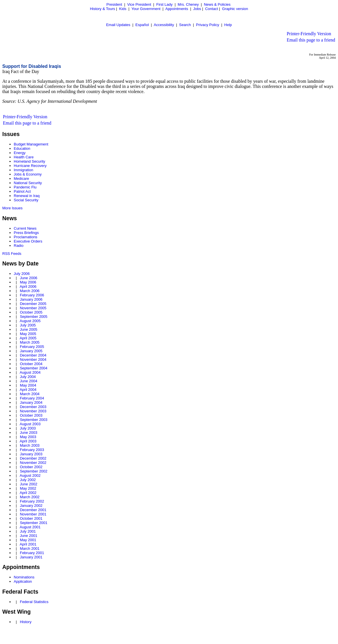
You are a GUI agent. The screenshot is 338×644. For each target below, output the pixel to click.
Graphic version (235, 9)
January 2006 (31, 299)
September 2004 (33, 368)
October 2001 (31, 518)
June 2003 (28, 433)
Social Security (26, 200)
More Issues (12, 208)
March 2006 (30, 291)
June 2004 (28, 381)
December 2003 (33, 407)
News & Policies (217, 4)
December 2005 (33, 304)
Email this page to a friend (311, 40)
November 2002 (33, 463)
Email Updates (118, 25)
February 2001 (32, 553)
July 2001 (28, 531)
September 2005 (33, 317)
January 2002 (31, 506)
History (25, 622)
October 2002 (31, 467)
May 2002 (28, 488)
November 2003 (33, 411)
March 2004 (30, 394)
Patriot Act (22, 191)
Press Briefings (26, 233)
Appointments (177, 9)
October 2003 (31, 415)
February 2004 (32, 398)
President (114, 4)
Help (228, 25)
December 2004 (33, 355)
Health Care (24, 157)
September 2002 (33, 471)
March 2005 (30, 342)
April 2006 (28, 286)
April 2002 (28, 493)
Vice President (139, 4)
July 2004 (28, 377)
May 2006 (28, 282)
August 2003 (30, 424)
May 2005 (28, 334)
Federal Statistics (34, 602)
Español (142, 25)
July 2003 (28, 428)
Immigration (23, 170)
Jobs (197, 9)
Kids (123, 9)
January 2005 (31, 351)
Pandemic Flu (25, 187)
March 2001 (30, 549)
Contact (212, 9)
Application (23, 581)
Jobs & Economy (28, 174)
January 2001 (31, 557)
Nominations (24, 577)
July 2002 (28, 480)
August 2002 (30, 475)
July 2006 (22, 274)
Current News (25, 228)
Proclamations (25, 237)
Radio (19, 246)
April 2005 (28, 338)
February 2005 (32, 347)
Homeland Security (29, 161)
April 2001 (28, 544)
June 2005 (28, 329)
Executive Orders (28, 241)
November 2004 (33, 360)
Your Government (146, 9)
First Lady (164, 4)
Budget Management (31, 144)
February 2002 (32, 501)
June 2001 (28, 536)
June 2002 (28, 484)
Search (185, 25)
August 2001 (30, 527)
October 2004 (31, 364)
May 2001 (28, 540)
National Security (28, 183)
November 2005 (33, 308)
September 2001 (33, 523)
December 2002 (33, 458)
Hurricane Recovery (30, 166)
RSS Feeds (12, 254)
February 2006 (32, 295)
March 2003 (30, 445)
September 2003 (33, 420)
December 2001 (33, 510)
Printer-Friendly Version (309, 34)
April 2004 (28, 390)
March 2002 (30, 497)
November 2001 (33, 514)
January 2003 (31, 454)
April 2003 (28, 441)
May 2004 (28, 385)
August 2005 (30, 321)
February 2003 (32, 450)
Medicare (21, 179)
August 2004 (30, 372)
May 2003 (28, 437)
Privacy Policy (208, 25)
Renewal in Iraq (27, 196)
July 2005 (28, 325)
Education (22, 148)
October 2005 (31, 312)
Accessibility (164, 25)
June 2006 (28, 278)
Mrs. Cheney (188, 4)
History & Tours (102, 9)
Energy (20, 153)
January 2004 (31, 402)
